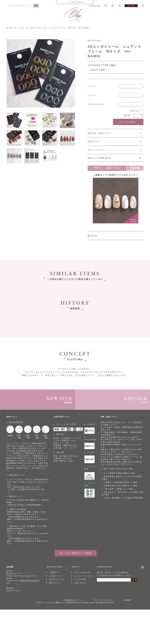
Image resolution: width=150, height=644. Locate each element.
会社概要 (127, 600)
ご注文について (56, 576)
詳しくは (116, 150)
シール (22, 28)
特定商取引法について (73, 600)
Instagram (143, 567)
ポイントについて (96, 150)
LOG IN (131, 6)
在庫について (94, 141)
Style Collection (82, 572)
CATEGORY (95, 6)
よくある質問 (80, 579)
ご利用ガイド (55, 572)
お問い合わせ (80, 583)
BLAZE (73, 14)
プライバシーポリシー (103, 600)
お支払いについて (57, 579)
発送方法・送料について (99, 133)
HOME (10, 28)
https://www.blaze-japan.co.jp (22, 576)
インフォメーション (83, 576)
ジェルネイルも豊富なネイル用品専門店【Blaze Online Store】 (69, 603)
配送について (55, 583)
